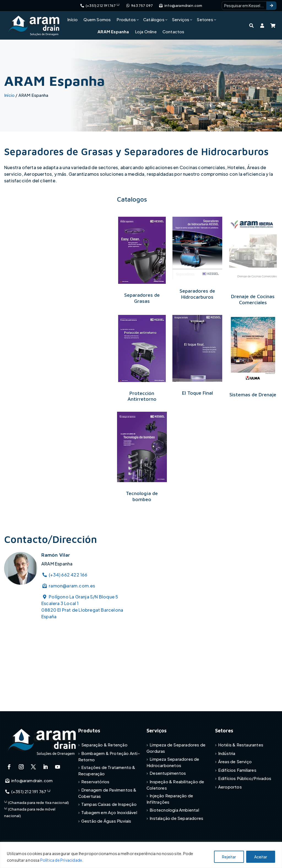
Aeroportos (230, 787)
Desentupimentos (168, 773)
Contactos (173, 31)
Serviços (181, 19)
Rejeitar (229, 857)
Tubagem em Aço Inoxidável (109, 812)
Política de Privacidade (61, 860)
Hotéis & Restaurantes (241, 745)
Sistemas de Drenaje (253, 395)
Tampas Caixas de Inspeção (109, 804)
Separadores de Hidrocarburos (197, 294)
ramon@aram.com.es (68, 586)
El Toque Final (197, 393)
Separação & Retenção (104, 745)
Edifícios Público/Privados (245, 778)
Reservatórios (95, 782)
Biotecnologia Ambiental (174, 810)
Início (72, 19)
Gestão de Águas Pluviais (106, 821)
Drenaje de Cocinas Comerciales (253, 299)
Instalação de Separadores (176, 818)
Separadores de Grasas (142, 298)
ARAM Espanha (113, 31)
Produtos (126, 19)
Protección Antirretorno (142, 396)
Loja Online (146, 31)
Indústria (227, 753)
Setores (205, 19)
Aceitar (261, 857)
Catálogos (154, 19)
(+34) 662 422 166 (64, 575)
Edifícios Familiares (237, 770)
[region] (141, 855)
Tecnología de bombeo (142, 496)
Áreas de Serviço (235, 761)
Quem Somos (97, 19)
